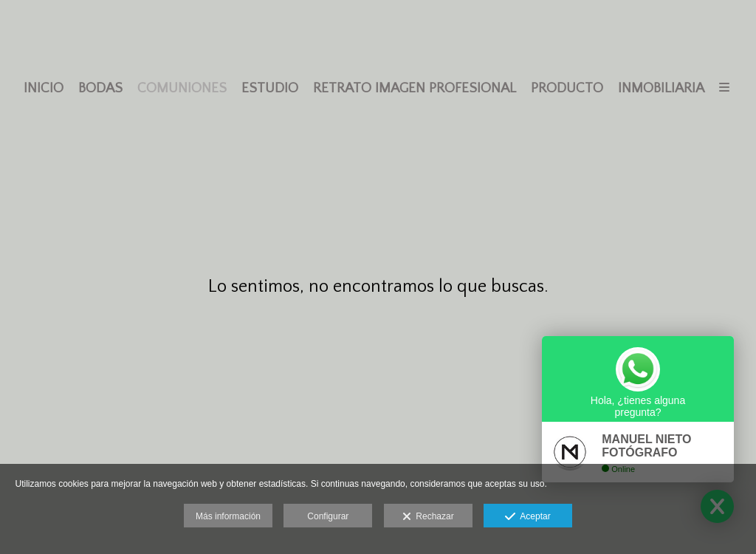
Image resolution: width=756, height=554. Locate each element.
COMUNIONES (182, 89)
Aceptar (528, 517)
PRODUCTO (567, 89)
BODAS (100, 89)
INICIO (44, 89)
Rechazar (428, 517)
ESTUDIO (270, 89)
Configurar (328, 516)
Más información (228, 516)
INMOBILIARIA (661, 89)
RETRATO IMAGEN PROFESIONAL (415, 89)
